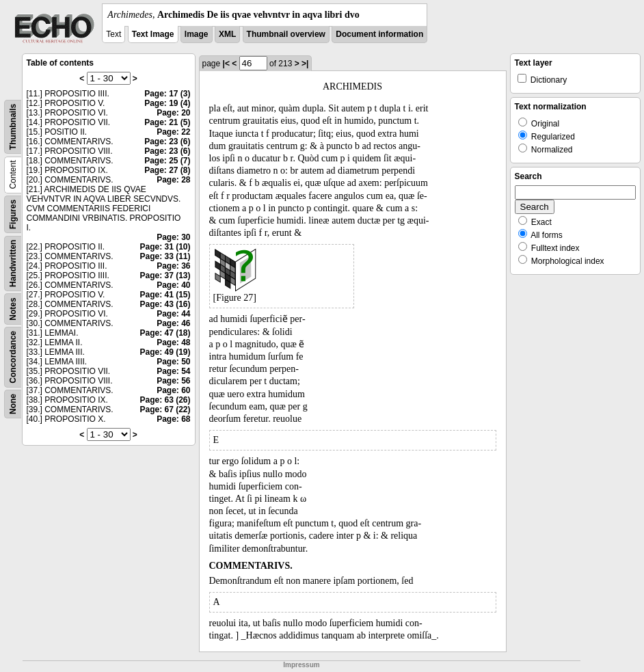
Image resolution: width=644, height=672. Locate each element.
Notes (13, 309)
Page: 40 (173, 285)
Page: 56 (173, 381)
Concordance (13, 357)
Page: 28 (173, 180)
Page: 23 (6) (167, 142)
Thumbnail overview (286, 34)
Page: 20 (173, 113)
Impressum (301, 665)
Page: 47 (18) (165, 333)
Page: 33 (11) (165, 256)
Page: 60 (173, 390)
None (13, 404)
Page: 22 (173, 132)
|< (226, 64)
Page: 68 (173, 419)
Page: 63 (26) (165, 400)
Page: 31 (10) (165, 247)
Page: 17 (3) (167, 94)
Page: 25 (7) (167, 161)
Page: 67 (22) (165, 409)
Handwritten (13, 264)
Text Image (153, 34)
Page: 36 (173, 266)
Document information (379, 34)
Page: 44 (173, 314)
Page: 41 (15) (165, 295)
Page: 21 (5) (167, 122)
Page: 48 (173, 342)
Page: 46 (173, 323)
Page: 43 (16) (165, 304)
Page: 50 (173, 362)
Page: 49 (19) (165, 352)
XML (227, 34)
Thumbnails (13, 127)
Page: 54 (173, 371)
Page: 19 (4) (167, 103)
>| (305, 64)
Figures (13, 214)
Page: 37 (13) (165, 275)
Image (197, 34)
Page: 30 (173, 237)
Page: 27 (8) (167, 170)
